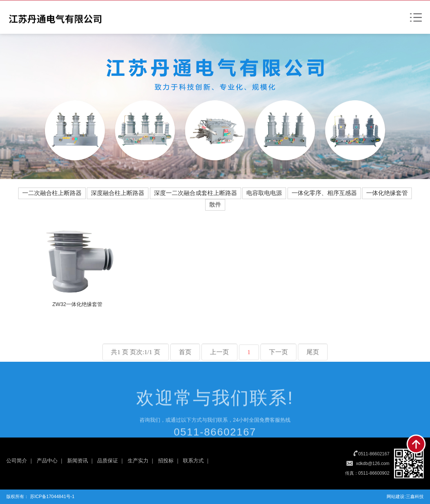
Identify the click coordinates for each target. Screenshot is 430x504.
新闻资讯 (78, 461)
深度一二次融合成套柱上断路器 (196, 193)
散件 (215, 204)
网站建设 (395, 497)
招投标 (166, 461)
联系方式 (193, 461)
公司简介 (17, 461)
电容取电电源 (264, 193)
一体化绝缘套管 (387, 193)
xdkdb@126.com (372, 464)
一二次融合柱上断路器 (52, 193)
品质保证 (108, 461)
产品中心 (47, 461)
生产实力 (138, 461)
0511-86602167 (374, 454)
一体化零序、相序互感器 (324, 193)
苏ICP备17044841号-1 (51, 497)
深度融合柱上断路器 (118, 193)
